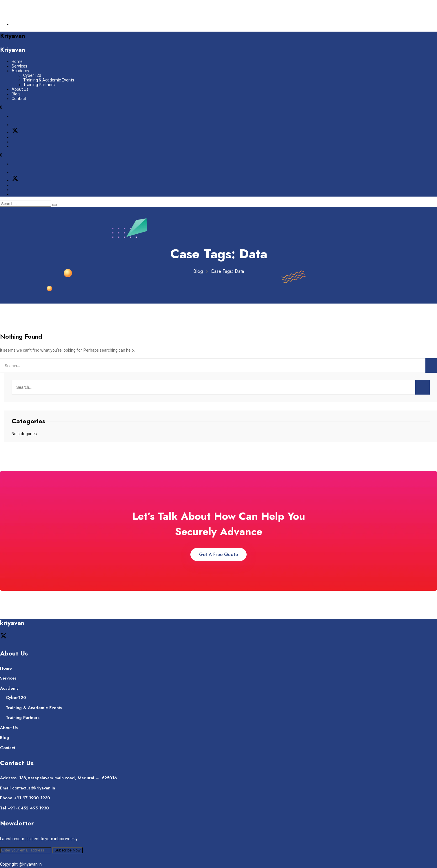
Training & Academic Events (49, 80)
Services (19, 66)
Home (17, 61)
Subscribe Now (68, 850)
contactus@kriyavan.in (44, 11)
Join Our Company (29, 6)
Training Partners (39, 85)
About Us (20, 89)
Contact (19, 99)
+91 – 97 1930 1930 (43, 16)
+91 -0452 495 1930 (28, 808)
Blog (16, 94)
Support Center (26, 24)
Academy (20, 71)
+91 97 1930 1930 (32, 798)
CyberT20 (32, 75)
